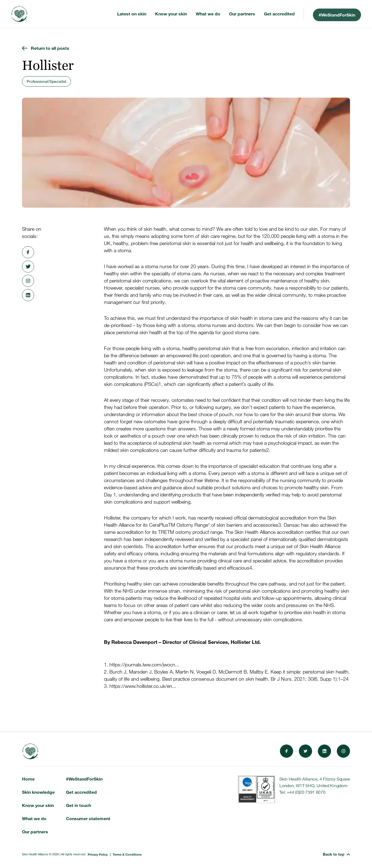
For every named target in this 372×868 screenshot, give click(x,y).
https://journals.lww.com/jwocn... (144, 665)
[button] (336, 854)
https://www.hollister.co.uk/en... (143, 686)
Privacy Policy (98, 854)
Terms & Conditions (127, 854)
